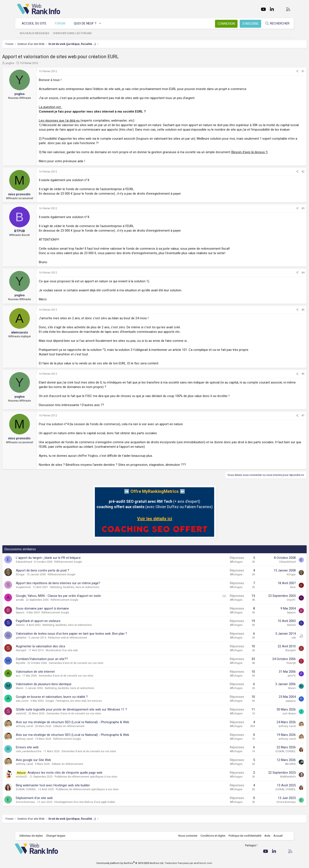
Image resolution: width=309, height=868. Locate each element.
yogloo (25, 63)
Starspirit (36, 655)
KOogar (35, 579)
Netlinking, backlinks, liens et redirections (90, 592)
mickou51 (37, 781)
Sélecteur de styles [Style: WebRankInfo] (33, 836)
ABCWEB (275, 769)
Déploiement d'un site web (49, 802)
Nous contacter (186, 836)
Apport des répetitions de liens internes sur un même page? (73, 588)
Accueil (276, 836)
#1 (288, 71)
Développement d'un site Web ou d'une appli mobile (100, 807)
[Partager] (282, 71)
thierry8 (276, 668)
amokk (35, 604)
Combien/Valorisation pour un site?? (57, 663)
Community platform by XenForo (130, 863)
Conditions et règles (211, 836)
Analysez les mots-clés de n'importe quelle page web (80, 777)
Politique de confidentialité (243, 836)
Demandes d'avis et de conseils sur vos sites (91, 668)
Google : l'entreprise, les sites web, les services (89, 705)
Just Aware (274, 718)
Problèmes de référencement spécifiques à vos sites (101, 781)
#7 (288, 420)
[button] (102, 24)
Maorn (35, 693)
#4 (288, 277)
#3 (288, 213)
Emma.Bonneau (40, 807)
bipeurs (35, 617)
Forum (62, 23)
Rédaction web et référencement (83, 642)
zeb (279, 642)
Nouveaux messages (37, 33)
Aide (265, 836)
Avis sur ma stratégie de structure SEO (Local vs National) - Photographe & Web (88, 727)
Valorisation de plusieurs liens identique (59, 689)
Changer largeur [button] (58, 836)
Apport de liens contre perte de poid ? (58, 575)
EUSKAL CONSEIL (271, 756)
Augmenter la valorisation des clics (56, 651)
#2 (288, 176)
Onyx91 (276, 604)
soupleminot (38, 592)
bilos (278, 592)
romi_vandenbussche (44, 756)
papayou (276, 705)
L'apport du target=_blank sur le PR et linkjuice (63, 562)
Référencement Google (83, 566)
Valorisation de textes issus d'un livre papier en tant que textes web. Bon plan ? (86, 638)
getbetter (36, 642)
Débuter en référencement (84, 731)
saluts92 (36, 718)
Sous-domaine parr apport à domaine (57, 613)
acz (33, 680)
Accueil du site (36, 23)
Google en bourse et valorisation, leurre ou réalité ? (67, 701)
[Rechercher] (275, 24)
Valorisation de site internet (50, 676)
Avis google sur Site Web (48, 764)
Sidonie (35, 630)
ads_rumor (37, 705)
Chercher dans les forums (74, 33)
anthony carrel (39, 731)
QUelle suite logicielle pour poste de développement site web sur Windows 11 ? (86, 714)
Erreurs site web (42, 752)
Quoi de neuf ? (87, 23)
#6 (288, 378)
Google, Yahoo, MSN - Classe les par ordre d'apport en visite (73, 600)
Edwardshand (39, 566)
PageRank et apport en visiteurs (53, 625)
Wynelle (36, 668)
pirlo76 (277, 680)
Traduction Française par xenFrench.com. (189, 863)
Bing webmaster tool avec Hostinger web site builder (68, 790)
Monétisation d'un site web (77, 655)
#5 (288, 314)
